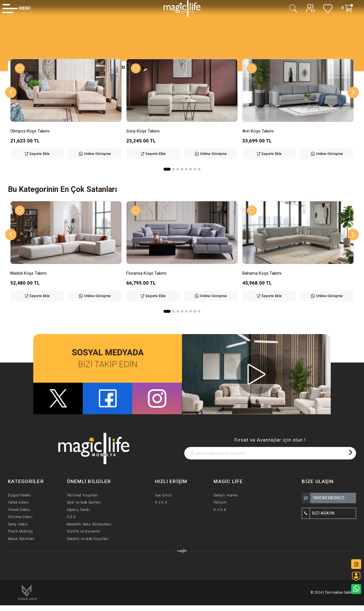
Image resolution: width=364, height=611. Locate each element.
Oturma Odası (20, 517)
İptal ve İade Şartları (84, 502)
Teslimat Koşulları (82, 495)
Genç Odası (18, 524)
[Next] (353, 92)
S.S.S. (72, 517)
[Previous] (11, 92)
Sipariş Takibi (79, 510)
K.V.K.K (161, 502)
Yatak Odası (18, 502)
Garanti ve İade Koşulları (88, 539)
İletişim (220, 502)
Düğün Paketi (19, 495)
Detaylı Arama (226, 495)
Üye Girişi (163, 495)
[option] (66, 113)
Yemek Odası (19, 510)
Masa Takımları (21, 539)
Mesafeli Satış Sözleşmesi (89, 524)
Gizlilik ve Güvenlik (83, 531)
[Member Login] (16, 8)
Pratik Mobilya (20, 531)
